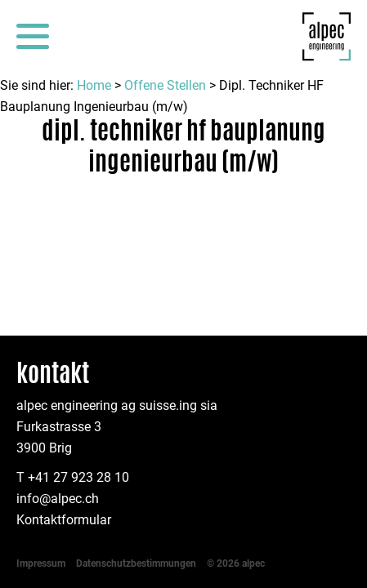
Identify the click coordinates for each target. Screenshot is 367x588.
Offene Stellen (165, 85)
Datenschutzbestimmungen (136, 425)
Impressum (41, 425)
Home (94, 85)
